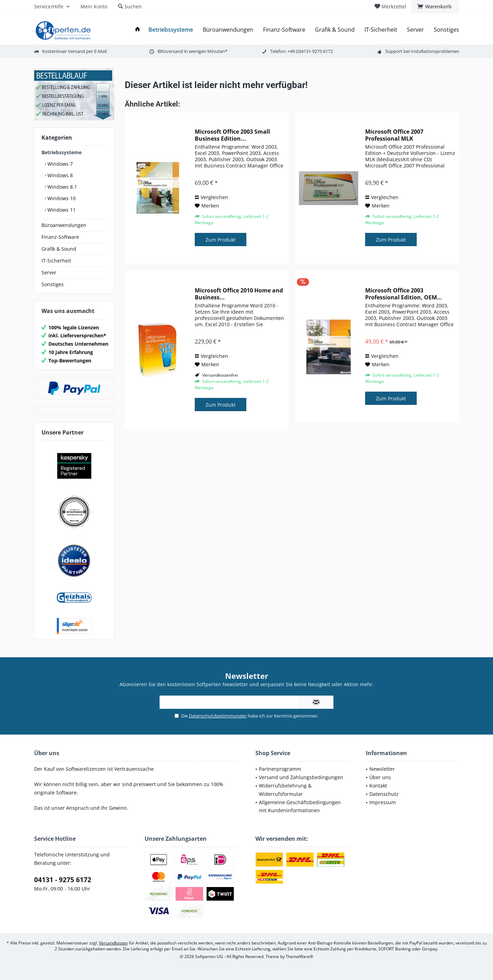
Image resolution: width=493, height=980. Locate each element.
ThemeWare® (299, 957)
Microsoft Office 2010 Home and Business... (239, 294)
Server (49, 272)
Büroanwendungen (64, 225)
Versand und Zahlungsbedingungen (301, 777)
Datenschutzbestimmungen (218, 716)
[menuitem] (435, 7)
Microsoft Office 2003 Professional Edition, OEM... (404, 294)
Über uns (380, 777)
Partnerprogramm (280, 769)
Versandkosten (113, 943)
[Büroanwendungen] (228, 30)
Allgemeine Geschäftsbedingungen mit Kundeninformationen (300, 806)
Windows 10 (61, 198)
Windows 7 (59, 164)
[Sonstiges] (446, 30)
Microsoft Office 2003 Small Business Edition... (232, 135)
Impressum (383, 802)
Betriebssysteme (61, 152)
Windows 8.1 (61, 187)
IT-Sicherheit (56, 261)
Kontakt (378, 786)
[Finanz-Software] (284, 30)
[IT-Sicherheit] (381, 30)
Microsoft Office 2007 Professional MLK (394, 135)
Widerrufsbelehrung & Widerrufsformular (285, 790)
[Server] (415, 30)
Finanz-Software (60, 237)
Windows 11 (61, 210)
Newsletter (382, 769)
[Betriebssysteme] (171, 30)
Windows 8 (59, 175)
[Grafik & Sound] (335, 30)
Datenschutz (384, 794)
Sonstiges (53, 284)
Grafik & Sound (59, 249)
